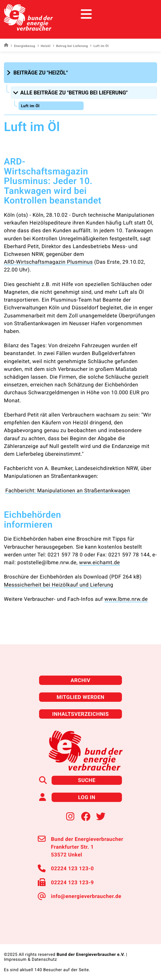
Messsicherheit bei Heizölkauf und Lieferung (59, 585)
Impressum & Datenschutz (30, 959)
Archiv (80, 680)
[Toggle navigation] (147, 14)
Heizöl (44, 46)
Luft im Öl (30, 106)
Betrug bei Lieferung (70, 46)
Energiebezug (23, 46)
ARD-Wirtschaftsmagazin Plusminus (48, 262)
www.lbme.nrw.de (126, 599)
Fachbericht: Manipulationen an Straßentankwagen (68, 491)
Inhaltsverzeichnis (80, 714)
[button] (38, 73)
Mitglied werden (80, 697)
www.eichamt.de (100, 562)
